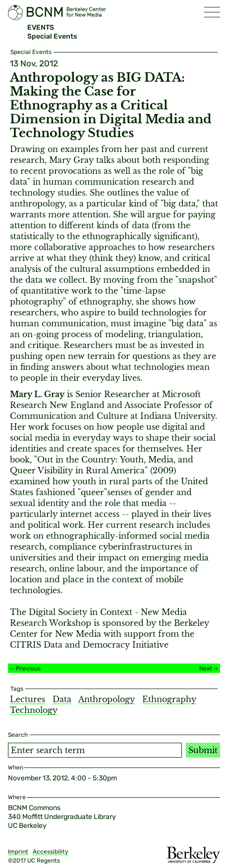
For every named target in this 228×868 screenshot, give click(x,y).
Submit (203, 750)
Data (62, 699)
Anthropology (107, 699)
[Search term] (95, 750)
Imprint (18, 852)
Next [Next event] (206, 668)
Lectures (28, 699)
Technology (34, 710)
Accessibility (51, 852)
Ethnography (169, 699)
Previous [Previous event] (28, 668)
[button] (212, 12)
